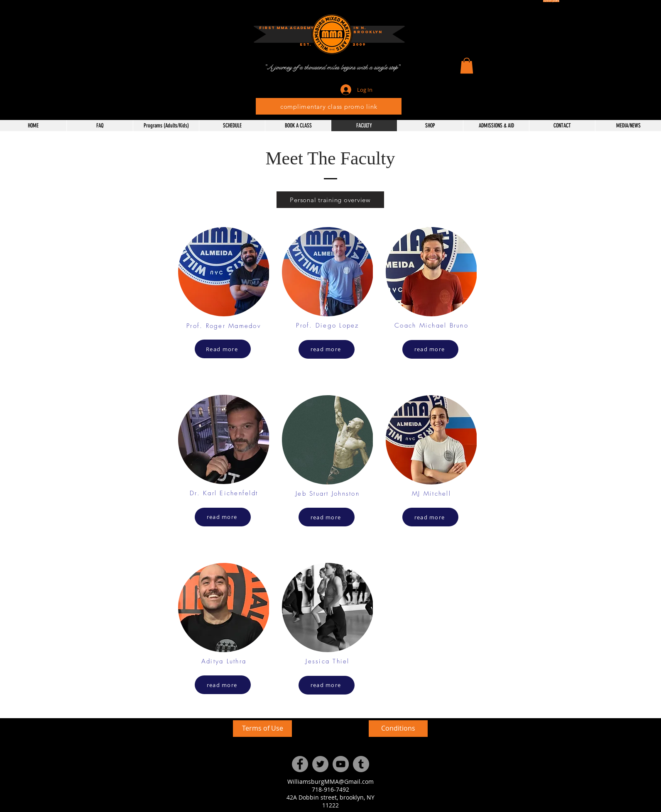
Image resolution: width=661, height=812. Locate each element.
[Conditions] (398, 729)
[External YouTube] (160, 762)
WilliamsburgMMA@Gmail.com (330, 781)
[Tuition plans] (551, 1)
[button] (359, 45)
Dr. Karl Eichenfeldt (224, 493)
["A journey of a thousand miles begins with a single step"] (332, 67)
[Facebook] (300, 764)
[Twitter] (320, 764)
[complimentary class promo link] (329, 106)
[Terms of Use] (262, 729)
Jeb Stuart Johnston (328, 494)
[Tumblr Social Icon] (361, 764)
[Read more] (223, 349)
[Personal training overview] (330, 200)
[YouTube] (341, 764)
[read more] (223, 517)
